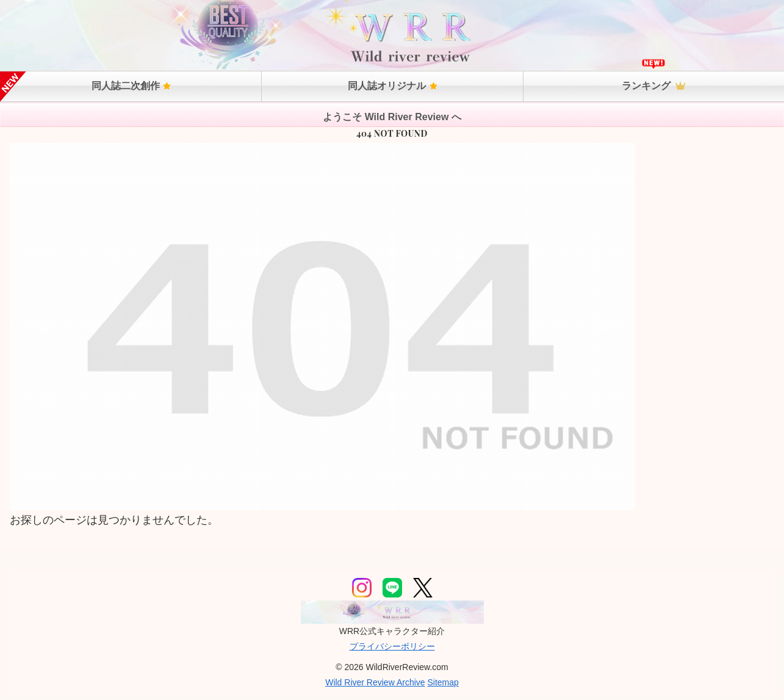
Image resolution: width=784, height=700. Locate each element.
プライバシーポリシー (392, 646)
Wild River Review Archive (375, 682)
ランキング (653, 86)
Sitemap (443, 682)
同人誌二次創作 (131, 86)
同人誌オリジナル (392, 86)
